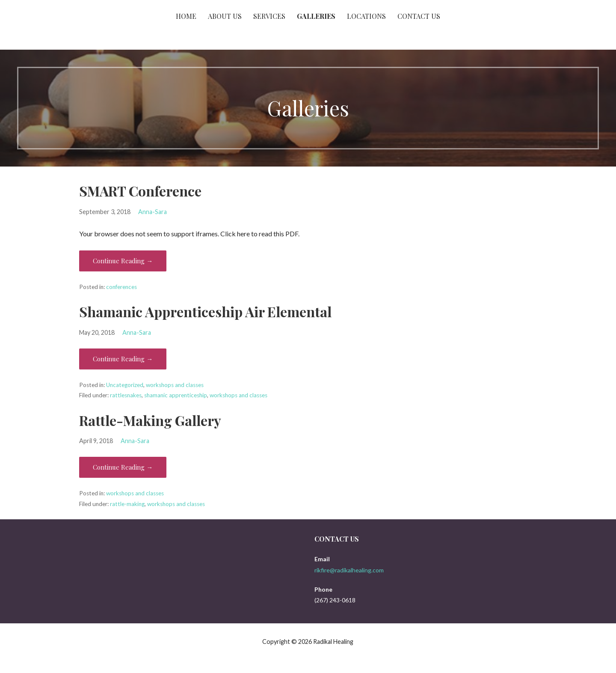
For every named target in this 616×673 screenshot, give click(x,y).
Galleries (316, 16)
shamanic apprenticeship (176, 395)
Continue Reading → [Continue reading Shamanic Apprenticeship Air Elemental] (123, 359)
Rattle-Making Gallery (150, 420)
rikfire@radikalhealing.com (349, 570)
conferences (121, 287)
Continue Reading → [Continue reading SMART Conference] (123, 261)
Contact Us (419, 16)
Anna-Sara (153, 212)
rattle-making (127, 504)
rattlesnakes (126, 395)
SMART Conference (140, 191)
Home (186, 16)
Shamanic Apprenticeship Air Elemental (205, 311)
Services (269, 16)
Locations (366, 16)
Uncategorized (125, 385)
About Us (225, 16)
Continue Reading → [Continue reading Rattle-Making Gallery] (123, 467)
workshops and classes (175, 385)
